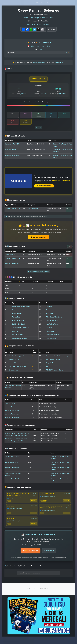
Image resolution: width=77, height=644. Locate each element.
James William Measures (16, 365)
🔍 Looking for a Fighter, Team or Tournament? (23, 572)
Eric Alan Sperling (17, 337)
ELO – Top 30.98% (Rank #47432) (38, 25)
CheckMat (49, 309)
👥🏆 (33, 398)
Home (27, 3)
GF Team (49, 330)
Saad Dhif (15, 334)
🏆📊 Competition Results (15, 138)
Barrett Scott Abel (14, 362)
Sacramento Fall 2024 (12, 157)
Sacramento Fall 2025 (12, 146)
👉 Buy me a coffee (30, 556)
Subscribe (52, 30)
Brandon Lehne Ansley (12, 420)
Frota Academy (51, 334)
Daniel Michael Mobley (12, 413)
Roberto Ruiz (16, 320)
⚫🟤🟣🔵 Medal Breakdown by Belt (19, 280)
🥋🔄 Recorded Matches (15, 248)
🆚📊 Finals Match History (15, 202)
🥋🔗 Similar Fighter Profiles (16, 451)
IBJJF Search (39, 3)
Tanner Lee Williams (18, 323)
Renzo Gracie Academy (53, 362)
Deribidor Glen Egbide (19, 327)
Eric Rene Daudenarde (12, 266)
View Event (33, 504)
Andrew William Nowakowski (21, 330)
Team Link (49, 312)
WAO (48, 369)
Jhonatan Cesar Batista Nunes (15, 481)
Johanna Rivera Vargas (12, 416)
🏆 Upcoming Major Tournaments (18, 490)
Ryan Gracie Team (52, 341)
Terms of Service (34, 595)
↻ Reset (38, 129)
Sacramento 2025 (11, 151)
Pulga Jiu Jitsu (50, 365)
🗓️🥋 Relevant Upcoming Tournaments (20, 428)
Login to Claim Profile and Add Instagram (38, 14)
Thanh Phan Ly (10, 256)
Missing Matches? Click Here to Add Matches (38, 273)
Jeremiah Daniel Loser (12, 409)
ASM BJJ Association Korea (54, 373)
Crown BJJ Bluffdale (52, 323)
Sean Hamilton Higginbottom (17, 358)
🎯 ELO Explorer (12, 70)
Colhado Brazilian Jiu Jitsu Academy (57, 358)
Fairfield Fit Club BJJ (52, 337)
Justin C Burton (10, 406)
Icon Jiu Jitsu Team (52, 327)
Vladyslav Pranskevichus (13, 210)
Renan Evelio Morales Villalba (21, 309)
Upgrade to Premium (39, 239)
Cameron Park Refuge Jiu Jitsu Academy (38, 18)
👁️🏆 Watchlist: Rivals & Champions (19, 380)
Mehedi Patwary (17, 316)
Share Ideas (50, 556)
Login (50, 3)
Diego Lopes (16, 312)
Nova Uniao (50, 316)
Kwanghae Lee (13, 373)
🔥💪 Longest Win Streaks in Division (20, 348)
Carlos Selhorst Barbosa (19, 341)
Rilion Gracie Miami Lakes (54, 320)
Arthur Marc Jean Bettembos (17, 369)
